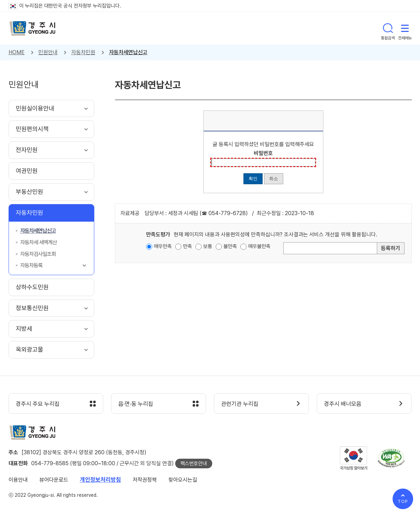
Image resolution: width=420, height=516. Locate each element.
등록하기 (391, 248)
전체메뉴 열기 (405, 28)
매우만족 (163, 246)
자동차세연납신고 (128, 52)
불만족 (230, 246)
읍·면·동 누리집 (136, 404)
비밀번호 (263, 153)
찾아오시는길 (183, 480)
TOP (403, 501)
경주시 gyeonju (33, 28)
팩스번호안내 (194, 464)
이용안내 (18, 480)
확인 (253, 179)
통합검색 (388, 28)
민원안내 (48, 52)
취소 (274, 179)
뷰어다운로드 (54, 480)
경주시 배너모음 (343, 404)
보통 (208, 246)
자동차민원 (83, 52)
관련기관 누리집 (240, 404)
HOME (17, 52)
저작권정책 (145, 480)
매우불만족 (259, 246)
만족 (188, 246)
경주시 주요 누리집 (38, 404)
